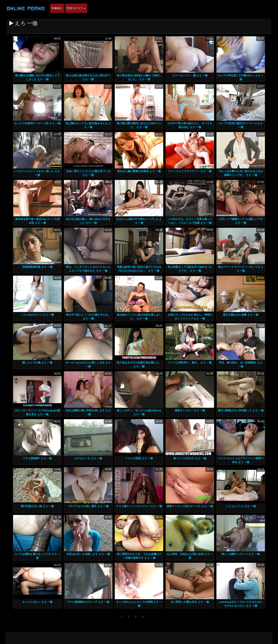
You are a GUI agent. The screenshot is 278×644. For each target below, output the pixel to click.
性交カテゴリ (76, 8)
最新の (57, 8)
